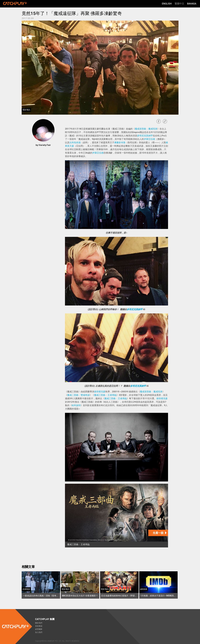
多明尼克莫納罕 (145, 136)
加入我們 (39, 632)
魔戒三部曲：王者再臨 (105, 395)
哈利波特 (76, 405)
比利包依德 (75, 143)
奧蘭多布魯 (120, 143)
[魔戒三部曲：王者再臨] (117, 516)
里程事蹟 (39, 626)
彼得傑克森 (100, 392)
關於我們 (39, 623)
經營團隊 (39, 629)
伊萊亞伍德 (149, 139)
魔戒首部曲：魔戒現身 (146, 129)
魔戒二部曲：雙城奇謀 (78, 395)
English (167, 4)
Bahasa (192, 4)
